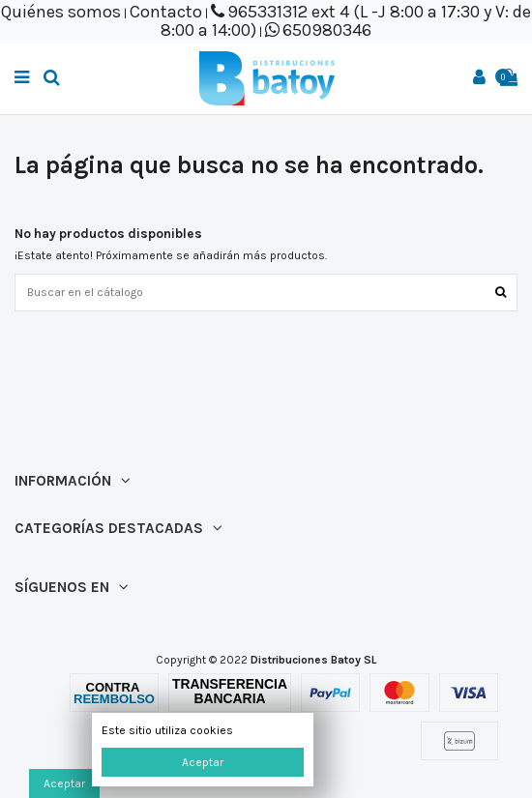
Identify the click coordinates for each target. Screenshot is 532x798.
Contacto (166, 12)
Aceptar (203, 762)
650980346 (327, 30)
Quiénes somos (61, 12)
